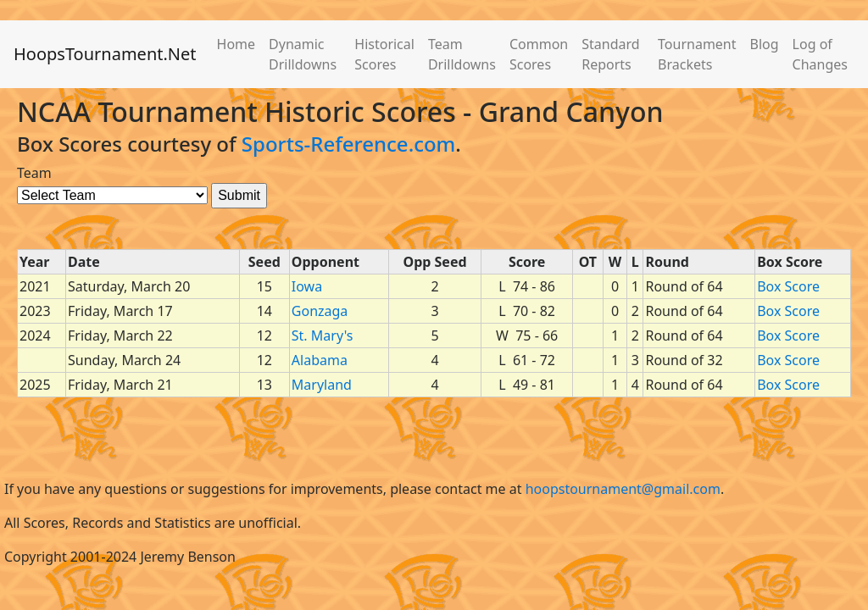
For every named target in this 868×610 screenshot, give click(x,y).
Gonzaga (320, 311)
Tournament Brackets (697, 54)
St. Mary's (323, 335)
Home (236, 44)
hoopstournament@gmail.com (623, 489)
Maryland (322, 385)
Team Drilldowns (462, 54)
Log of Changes (820, 54)
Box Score (788, 286)
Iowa (307, 286)
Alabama (320, 360)
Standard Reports (610, 54)
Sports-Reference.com (349, 144)
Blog (765, 44)
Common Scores (539, 54)
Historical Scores (384, 54)
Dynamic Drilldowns (303, 54)
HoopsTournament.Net (105, 54)
